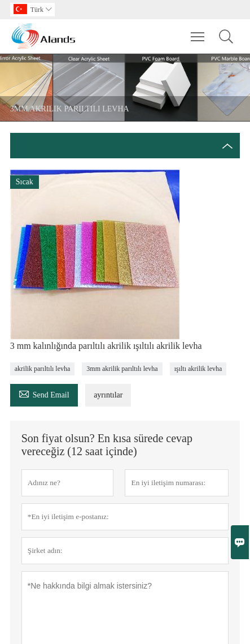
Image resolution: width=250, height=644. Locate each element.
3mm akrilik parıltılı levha (122, 369)
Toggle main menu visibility (198, 31)
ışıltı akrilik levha (198, 369)
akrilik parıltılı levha (43, 369)
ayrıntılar (108, 395)
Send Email (44, 393)
